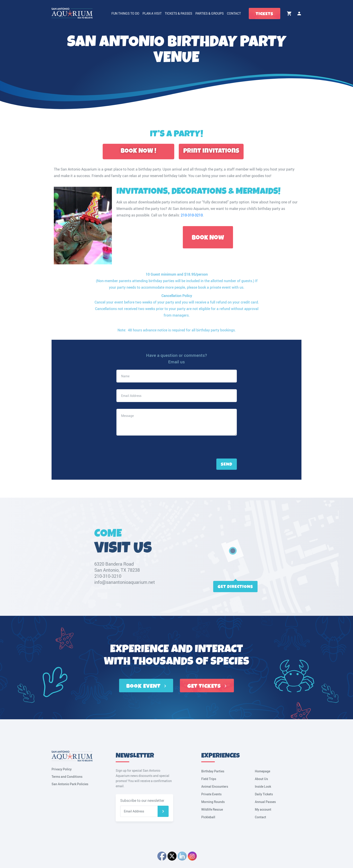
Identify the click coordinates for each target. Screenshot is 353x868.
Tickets (265, 14)
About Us (261, 779)
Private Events (211, 794)
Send (227, 464)
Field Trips (209, 779)
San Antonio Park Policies (70, 784)
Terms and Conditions (67, 777)
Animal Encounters (215, 786)
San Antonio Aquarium (191, 209)
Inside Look (263, 786)
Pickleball (208, 817)
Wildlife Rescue (212, 809)
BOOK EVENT (146, 686)
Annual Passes (265, 802)
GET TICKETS (207, 686)
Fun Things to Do (125, 13)
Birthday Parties (213, 771)
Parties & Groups (210, 13)
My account (299, 13)
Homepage (262, 771)
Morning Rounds (213, 802)
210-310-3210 (192, 215)
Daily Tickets (264, 794)
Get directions (235, 587)
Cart (289, 13)
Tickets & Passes (179, 13)
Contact (234, 13)
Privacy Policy (62, 769)
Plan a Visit (152, 13)
